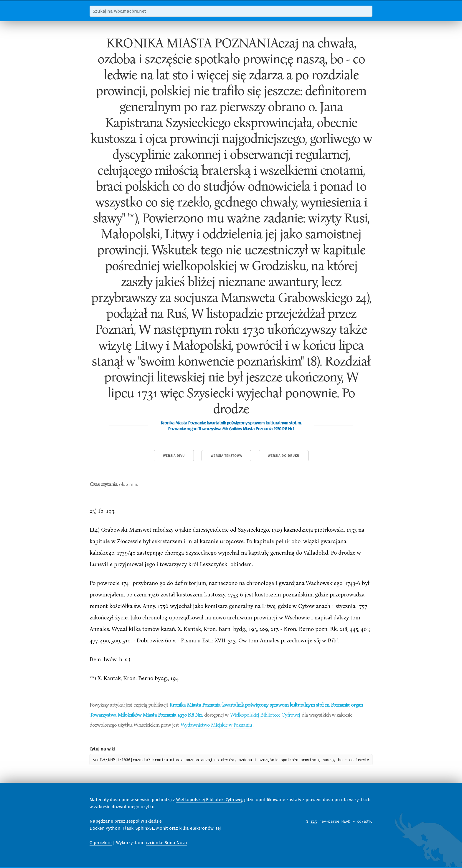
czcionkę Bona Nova (166, 843)
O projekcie (101, 843)
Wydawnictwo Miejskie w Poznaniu (216, 725)
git (314, 821)
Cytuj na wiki (102, 749)
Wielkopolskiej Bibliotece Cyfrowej (265, 715)
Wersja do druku (284, 456)
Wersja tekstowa (226, 456)
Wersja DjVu (174, 456)
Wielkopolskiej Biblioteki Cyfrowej (209, 800)
